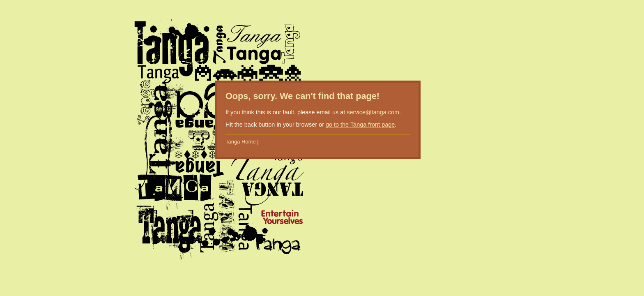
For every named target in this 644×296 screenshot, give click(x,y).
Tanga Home (241, 142)
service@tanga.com (373, 112)
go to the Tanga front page (360, 125)
